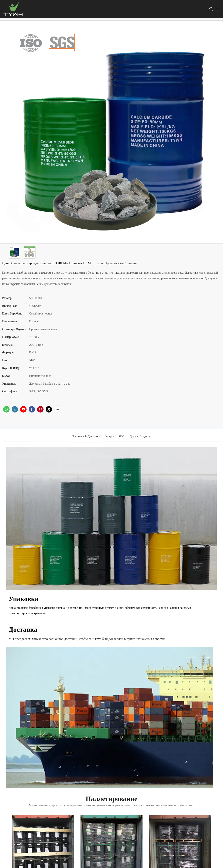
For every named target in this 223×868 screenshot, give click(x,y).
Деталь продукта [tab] (140, 437)
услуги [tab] (110, 437)
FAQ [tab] (122, 437)
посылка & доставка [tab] (86, 437)
